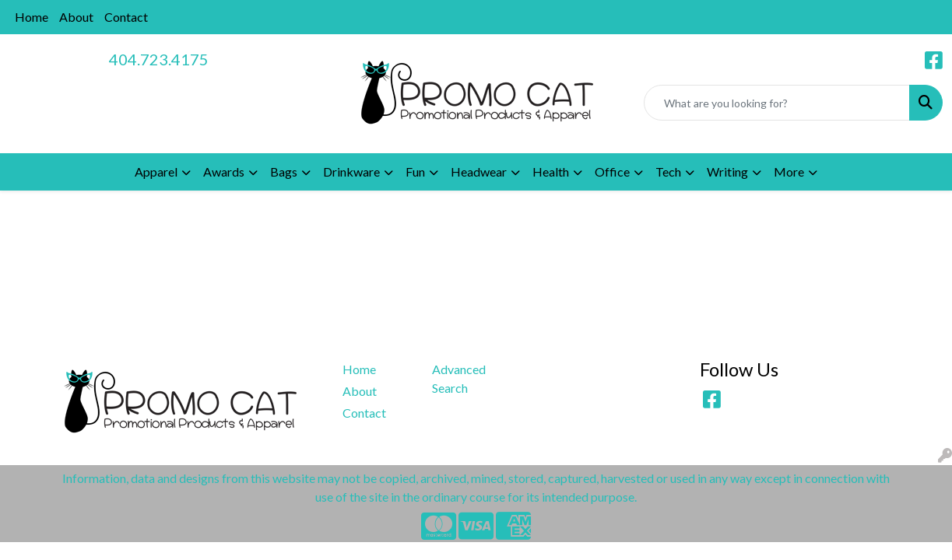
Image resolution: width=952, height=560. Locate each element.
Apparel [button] (156, 171)
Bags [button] (284, 171)
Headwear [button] (479, 171)
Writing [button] (727, 171)
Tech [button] (668, 171)
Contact (126, 17)
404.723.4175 (159, 59)
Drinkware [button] (351, 171)
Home (32, 17)
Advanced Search (459, 378)
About (76, 17)
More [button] (789, 171)
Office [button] (612, 171)
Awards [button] (224, 171)
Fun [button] (415, 171)
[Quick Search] (777, 103)
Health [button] (551, 171)
